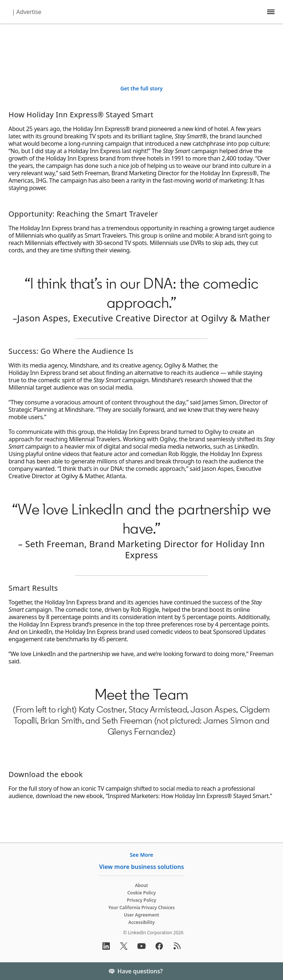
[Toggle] (271, 971)
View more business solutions (141, 867)
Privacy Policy (141, 900)
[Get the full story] (142, 89)
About (141, 885)
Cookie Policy (141, 893)
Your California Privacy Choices (141, 907)
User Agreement (141, 915)
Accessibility (141, 922)
